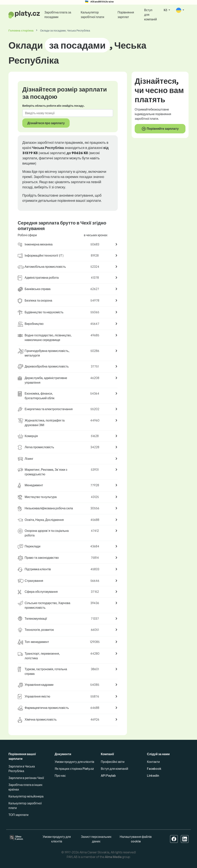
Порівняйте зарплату (160, 129)
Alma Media (113, 857)
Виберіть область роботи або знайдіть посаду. (53, 106)
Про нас (60, 776)
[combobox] (65, 113)
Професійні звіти (113, 762)
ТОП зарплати (18, 815)
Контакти (153, 762)
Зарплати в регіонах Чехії (26, 778)
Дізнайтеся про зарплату (46, 123)
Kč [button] (166, 10)
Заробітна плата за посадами (58, 15)
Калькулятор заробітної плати (92, 15)
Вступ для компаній (150, 15)
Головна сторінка (21, 30)
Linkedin (153, 776)
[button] (180, 10)
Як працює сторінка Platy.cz (74, 769)
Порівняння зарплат (126, 15)
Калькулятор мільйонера (26, 796)
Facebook (154, 769)
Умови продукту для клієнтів (74, 762)
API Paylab (108, 776)
